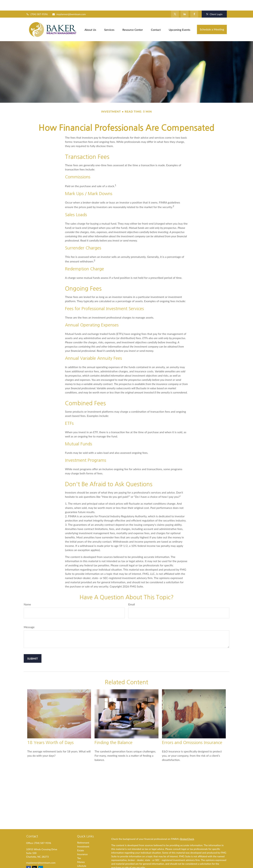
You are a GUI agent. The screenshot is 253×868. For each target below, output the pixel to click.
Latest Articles (85, 859)
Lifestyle (82, 855)
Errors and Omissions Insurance (192, 732)
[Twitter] (175, 4)
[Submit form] (33, 648)
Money (81, 851)
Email (132, 594)
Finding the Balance (113, 732)
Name (27, 594)
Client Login (214, 4)
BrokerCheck (187, 828)
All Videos (82, 863)
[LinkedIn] (185, 4)
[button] (90, 19)
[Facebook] (194, 4)
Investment (83, 836)
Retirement (83, 832)
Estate (80, 840)
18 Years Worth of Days (50, 732)
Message (29, 616)
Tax (79, 848)
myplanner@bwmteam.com (69, 4)
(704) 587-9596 (37, 4)
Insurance (82, 844)
